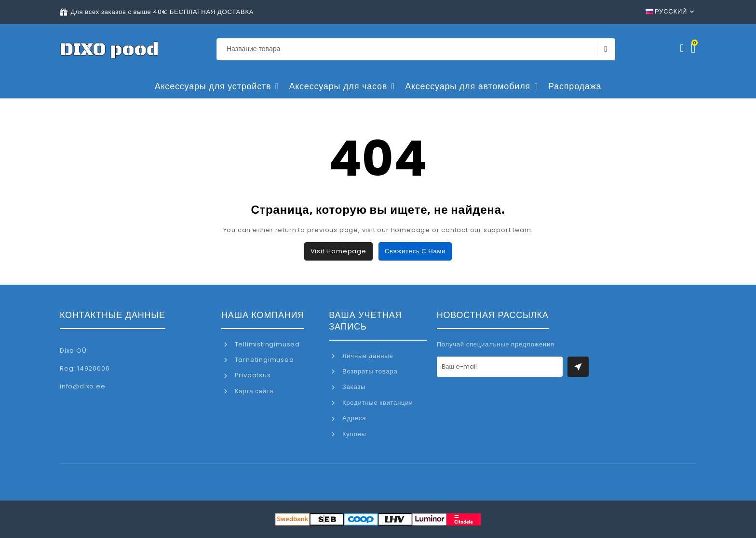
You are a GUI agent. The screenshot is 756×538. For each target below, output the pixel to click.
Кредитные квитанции (377, 403)
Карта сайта (253, 391)
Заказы (353, 387)
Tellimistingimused (266, 344)
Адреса (353, 418)
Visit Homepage (338, 251)
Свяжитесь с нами (415, 251)
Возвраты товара (369, 371)
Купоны (353, 434)
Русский (667, 11)
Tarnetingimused (263, 360)
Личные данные (367, 356)
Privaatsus (252, 375)
